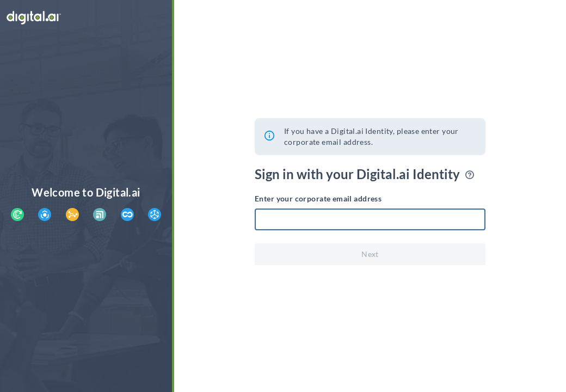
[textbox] (370, 219)
